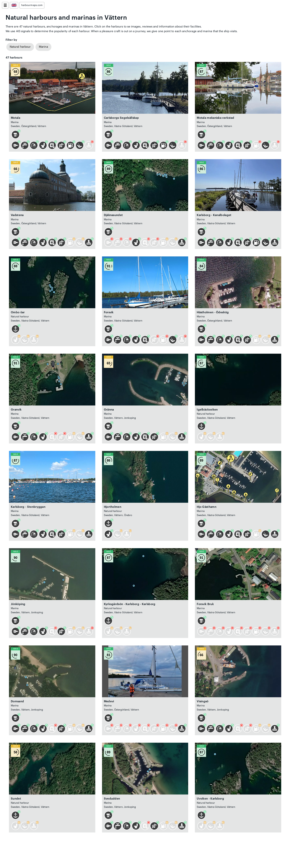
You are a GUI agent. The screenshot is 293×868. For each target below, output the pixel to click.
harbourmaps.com (32, 5)
